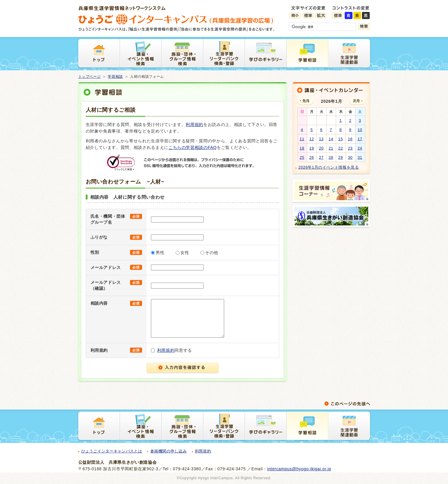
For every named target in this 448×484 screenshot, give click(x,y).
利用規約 (195, 124)
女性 (185, 253)
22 (341, 148)
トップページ (90, 77)
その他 (212, 253)
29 (341, 157)
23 (350, 148)
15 (341, 139)
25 (302, 157)
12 (312, 139)
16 (350, 139)
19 (312, 148)
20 (321, 148)
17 (360, 139)
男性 (160, 253)
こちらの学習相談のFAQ (193, 147)
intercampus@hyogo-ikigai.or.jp (299, 469)
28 (331, 157)
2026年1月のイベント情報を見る (329, 167)
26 (312, 157)
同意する (175, 350)
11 (302, 139)
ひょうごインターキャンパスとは (112, 451)
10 (360, 130)
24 (360, 148)
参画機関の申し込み (169, 451)
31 (360, 157)
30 (350, 157)
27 (321, 157)
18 (302, 148)
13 (321, 139)
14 (331, 139)
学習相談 (115, 77)
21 (331, 148)
